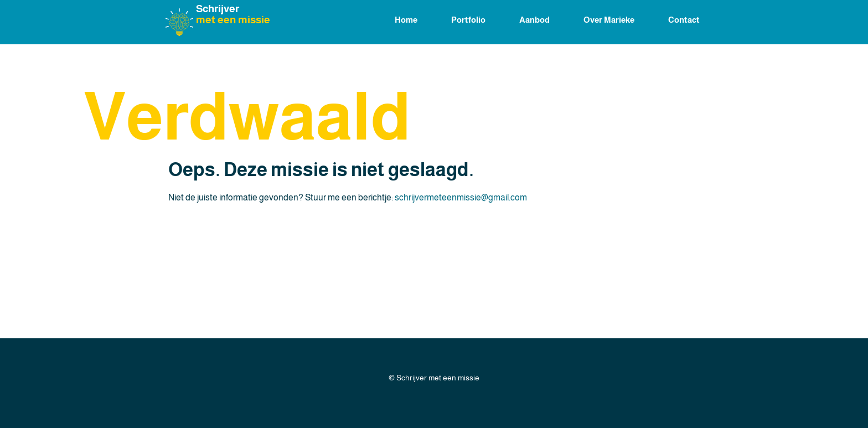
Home (406, 20)
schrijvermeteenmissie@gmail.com (461, 197)
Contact (684, 20)
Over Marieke (609, 20)
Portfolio (468, 20)
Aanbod (534, 20)
